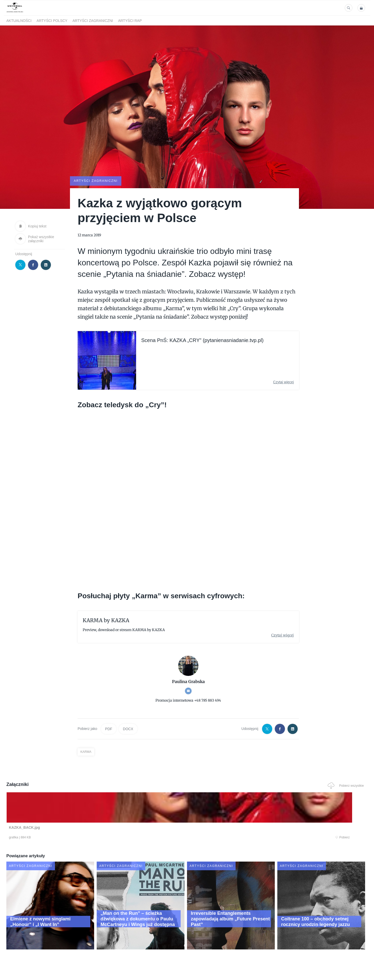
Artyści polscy (52, 21)
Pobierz (83, 838)
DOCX (128, 728)
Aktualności (19, 21)
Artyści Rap (130, 21)
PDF (109, 728)
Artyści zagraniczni (93, 21)
